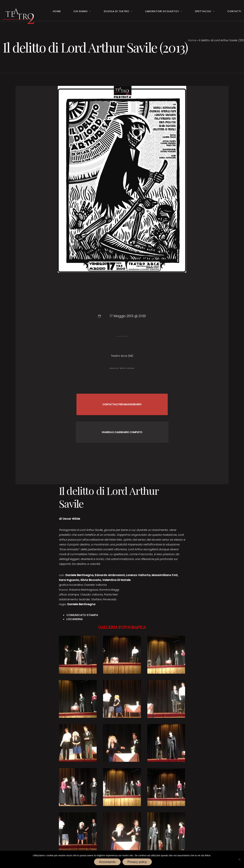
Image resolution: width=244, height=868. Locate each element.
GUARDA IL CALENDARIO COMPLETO (122, 432)
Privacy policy (137, 862)
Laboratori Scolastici (162, 11)
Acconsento (107, 862)
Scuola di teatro (116, 11)
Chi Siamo (81, 11)
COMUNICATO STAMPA (82, 615)
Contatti (234, 11)
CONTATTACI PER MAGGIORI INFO (122, 404)
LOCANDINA (75, 619)
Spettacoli (203, 11)
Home (57, 11)
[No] (239, 859)
